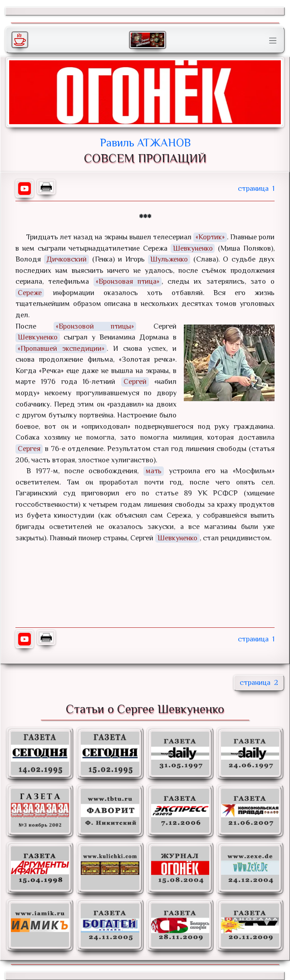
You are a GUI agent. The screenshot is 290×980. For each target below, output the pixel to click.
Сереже (30, 293)
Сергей (135, 381)
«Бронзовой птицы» (95, 326)
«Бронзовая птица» (128, 281)
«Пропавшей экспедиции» (61, 348)
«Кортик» (210, 237)
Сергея (29, 449)
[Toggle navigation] (273, 41)
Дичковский (66, 259)
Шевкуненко (193, 248)
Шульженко (169, 259)
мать (154, 471)
